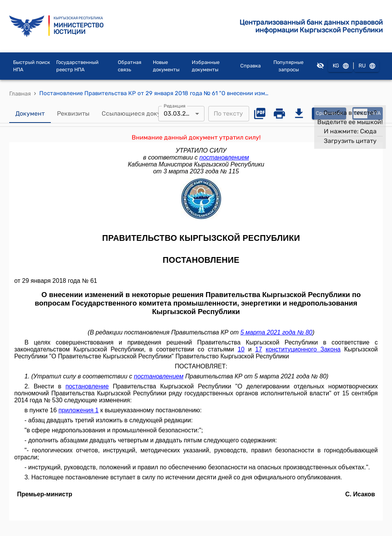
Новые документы (166, 66)
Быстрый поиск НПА (32, 66)
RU (367, 66)
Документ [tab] (30, 114)
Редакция (175, 106)
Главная (20, 94)
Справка (250, 66)
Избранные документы (206, 66)
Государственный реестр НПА (77, 66)
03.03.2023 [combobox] (180, 113)
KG (340, 66)
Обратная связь (130, 66)
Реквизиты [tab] (73, 114)
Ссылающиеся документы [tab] (141, 114)
